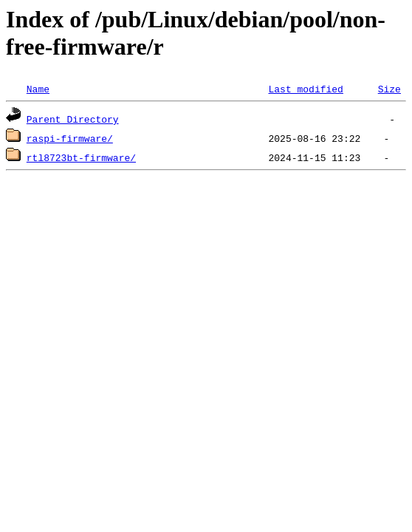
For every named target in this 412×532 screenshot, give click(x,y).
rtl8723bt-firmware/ (81, 157)
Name (38, 89)
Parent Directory (73, 119)
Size (389, 89)
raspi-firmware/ (70, 138)
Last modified (305, 89)
